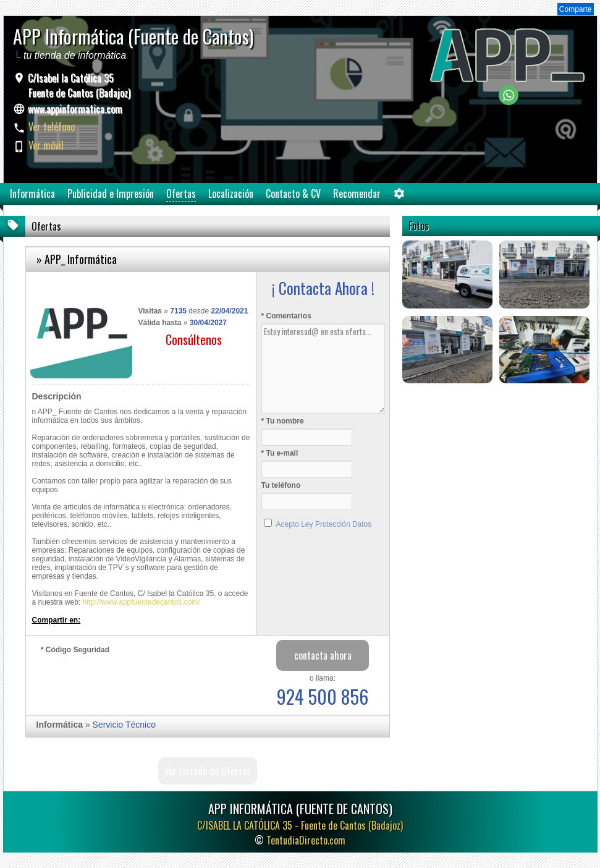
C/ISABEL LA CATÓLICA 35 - (300, 825)
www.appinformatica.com (75, 109)
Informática (32, 194)
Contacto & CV (293, 194)
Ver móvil (46, 145)
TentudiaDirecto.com (306, 840)
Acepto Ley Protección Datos (324, 524)
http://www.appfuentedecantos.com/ (142, 602)
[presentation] (135, 681)
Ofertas (181, 194)
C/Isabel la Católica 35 (78, 85)
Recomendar (357, 194)
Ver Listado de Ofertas (208, 771)
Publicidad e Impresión (111, 194)
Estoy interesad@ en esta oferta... (323, 368)
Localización (231, 194)
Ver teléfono (52, 127)
